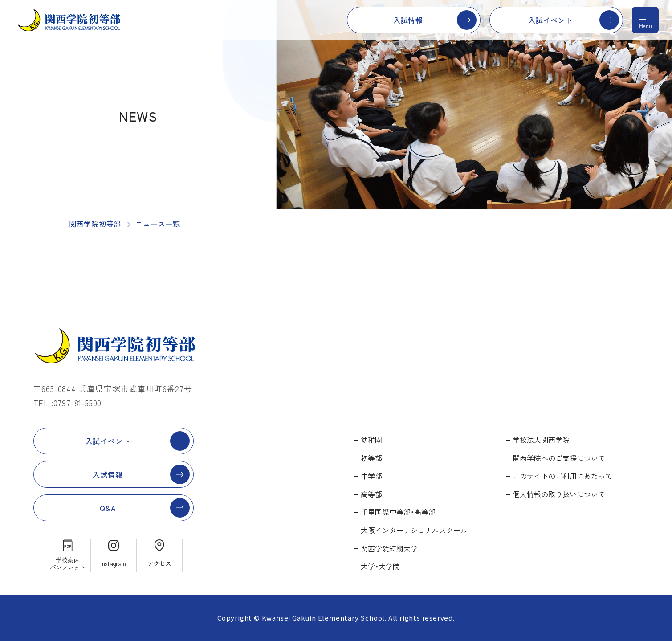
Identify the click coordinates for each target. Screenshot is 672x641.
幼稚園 (371, 440)
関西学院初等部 (95, 224)
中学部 (371, 476)
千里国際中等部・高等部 (398, 512)
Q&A (108, 508)
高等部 (371, 494)
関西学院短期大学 (389, 548)
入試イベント (551, 20)
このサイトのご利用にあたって (562, 476)
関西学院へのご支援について (559, 458)
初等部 (371, 458)
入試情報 (408, 20)
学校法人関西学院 (541, 440)
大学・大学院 (380, 566)
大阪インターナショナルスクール (414, 530)
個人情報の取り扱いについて (559, 494)
